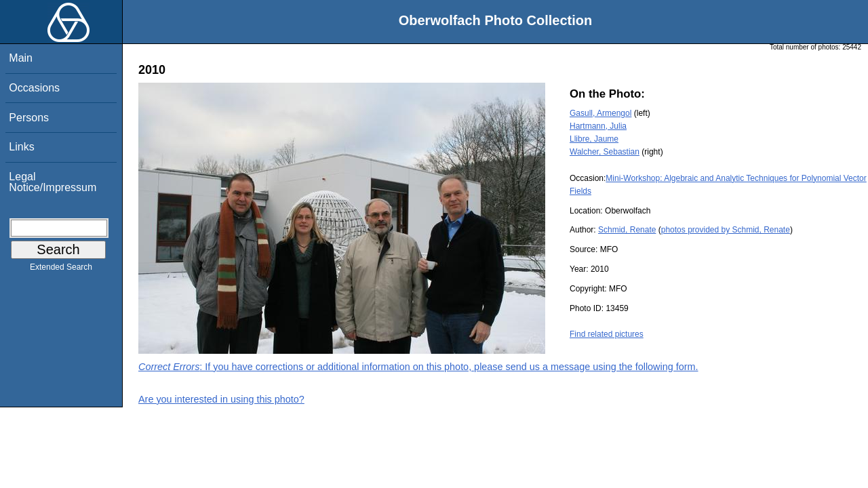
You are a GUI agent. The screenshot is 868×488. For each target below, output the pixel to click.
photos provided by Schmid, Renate (726, 230)
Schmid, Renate (627, 230)
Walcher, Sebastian (605, 152)
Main (21, 58)
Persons (29, 118)
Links (21, 147)
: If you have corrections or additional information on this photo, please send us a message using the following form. (418, 367)
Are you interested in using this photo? (221, 399)
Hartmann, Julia (598, 126)
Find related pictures (607, 334)
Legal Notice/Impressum (53, 182)
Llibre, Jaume (594, 139)
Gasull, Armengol (600, 113)
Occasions (34, 88)
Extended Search (61, 270)
